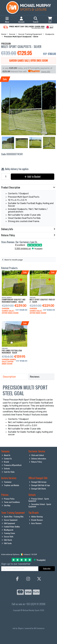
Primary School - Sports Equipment (39, 500)
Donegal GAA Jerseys (38, 482)
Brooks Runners (36, 520)
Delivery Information (38, 459)
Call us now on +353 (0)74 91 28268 (28, 604)
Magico (21, 628)
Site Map (6, 505)
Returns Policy (35, 462)
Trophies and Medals (10, 485)
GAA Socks (7, 543)
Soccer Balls (8, 536)
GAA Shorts (7, 540)
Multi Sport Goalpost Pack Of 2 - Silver (42, 301)
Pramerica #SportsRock (12, 465)
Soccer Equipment (9, 520)
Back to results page (14, 260)
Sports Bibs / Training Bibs (13, 516)
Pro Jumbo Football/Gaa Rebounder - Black (12, 352)
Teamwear (7, 482)
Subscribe (47, 569)
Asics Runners (35, 523)
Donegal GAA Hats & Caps (40, 485)
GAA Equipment (8, 523)
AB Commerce (39, 628)
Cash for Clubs (8, 472)
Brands (5, 462)
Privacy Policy (8, 499)
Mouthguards (8, 530)
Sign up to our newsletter (16, 564)
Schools (6, 468)
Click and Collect (36, 455)
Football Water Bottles (11, 527)
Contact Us (7, 459)
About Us (6, 455)
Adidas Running (36, 516)
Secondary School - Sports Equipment (40, 505)
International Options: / (19, 554)
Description (9, 377)
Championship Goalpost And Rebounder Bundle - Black (14, 301)
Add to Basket (33, 177)
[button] (53, 83)
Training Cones (8, 533)
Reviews (35, 377)
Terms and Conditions (11, 502)
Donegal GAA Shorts (37, 489)
